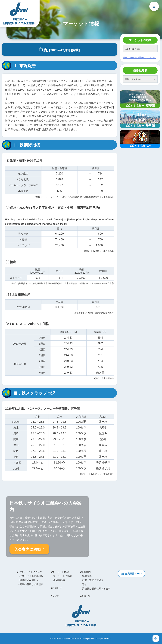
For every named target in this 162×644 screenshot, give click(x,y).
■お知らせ (56, 588)
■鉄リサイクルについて (30, 572)
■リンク (55, 596)
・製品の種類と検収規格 (30, 584)
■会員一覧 (85, 596)
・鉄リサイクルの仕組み (30, 576)
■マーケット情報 (60, 572)
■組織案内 (85, 572)
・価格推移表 (58, 580)
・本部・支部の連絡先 (92, 580)
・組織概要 (86, 576)
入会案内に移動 (28, 549)
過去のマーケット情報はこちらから (139, 57)
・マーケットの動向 (61, 576)
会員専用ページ (133, 573)
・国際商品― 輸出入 (28, 580)
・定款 (83, 584)
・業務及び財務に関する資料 (95, 588)
